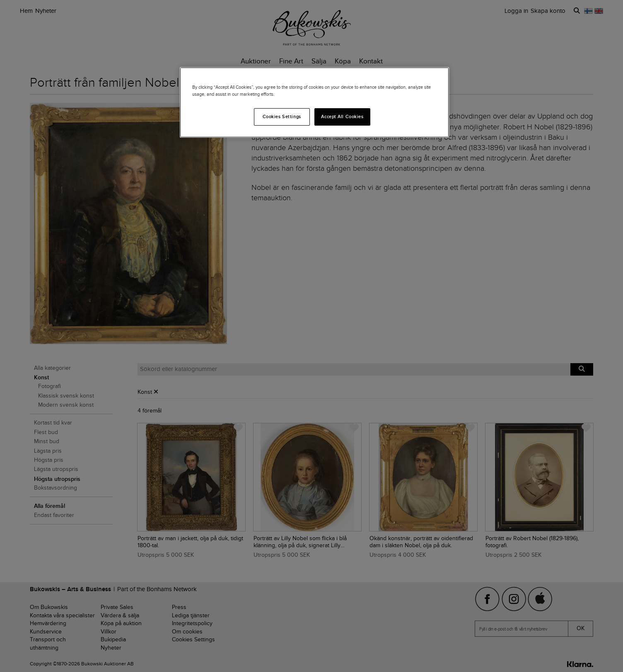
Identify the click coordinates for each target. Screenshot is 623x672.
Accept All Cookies (342, 116)
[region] (314, 102)
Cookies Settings (282, 116)
